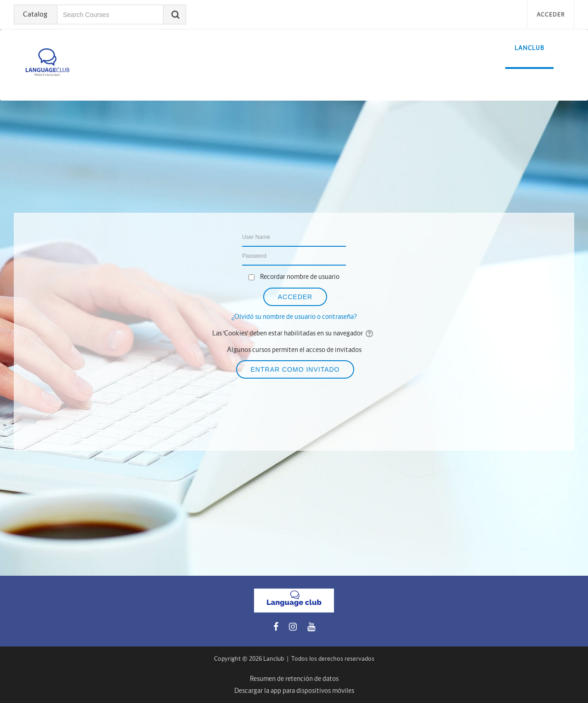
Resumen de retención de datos (294, 679)
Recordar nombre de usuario (300, 277)
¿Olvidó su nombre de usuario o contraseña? (294, 317)
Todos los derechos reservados (333, 659)
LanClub (529, 48)
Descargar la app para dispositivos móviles (294, 691)
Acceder (551, 14)
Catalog (35, 14)
